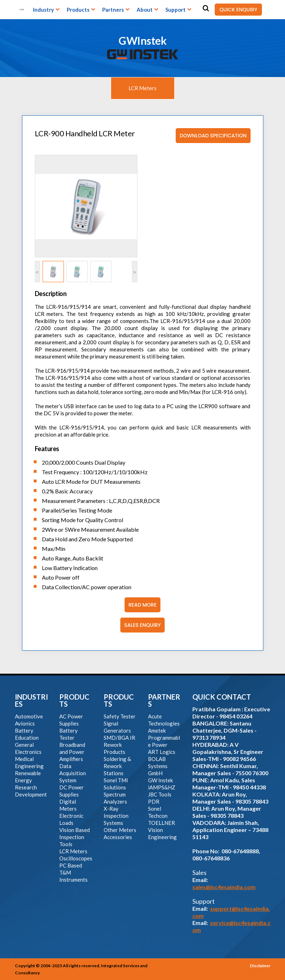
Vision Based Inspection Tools (75, 837)
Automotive (29, 716)
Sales (199, 872)
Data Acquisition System (73, 773)
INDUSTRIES (31, 700)
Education (27, 738)
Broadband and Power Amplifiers (72, 752)
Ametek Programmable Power (164, 738)
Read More (141, 605)
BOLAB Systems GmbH (158, 766)
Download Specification (211, 136)
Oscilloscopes (76, 858)
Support (176, 10)
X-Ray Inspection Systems (116, 816)
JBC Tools (160, 794)
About (145, 10)
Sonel (155, 809)
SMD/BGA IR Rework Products (119, 745)
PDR (154, 801)
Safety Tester (120, 716)
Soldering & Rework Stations (117, 766)
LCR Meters (142, 88)
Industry (43, 10)
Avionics (25, 723)
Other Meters (120, 830)
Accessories (118, 837)
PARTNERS (164, 700)
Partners (113, 10)
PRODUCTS (74, 700)
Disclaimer (260, 966)
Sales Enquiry (141, 625)
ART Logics (162, 752)
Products (78, 10)
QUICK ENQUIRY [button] (236, 10)
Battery (24, 730)
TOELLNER (161, 823)
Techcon (158, 816)
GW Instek (160, 780)
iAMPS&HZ (162, 787)
